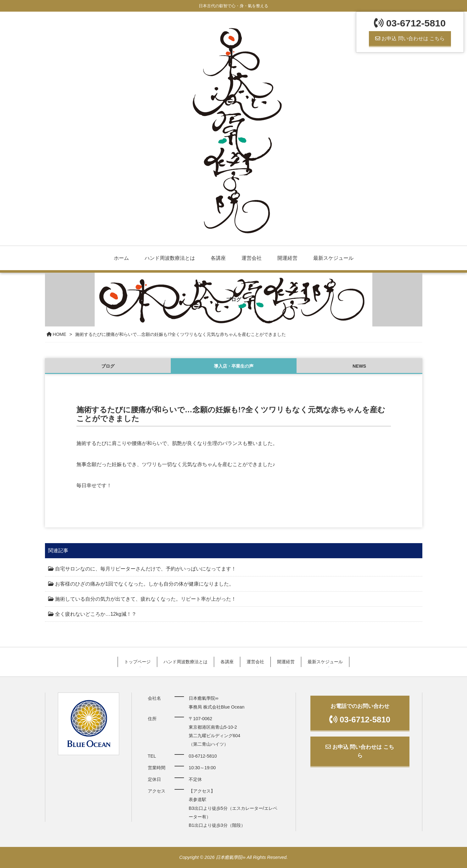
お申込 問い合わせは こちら (410, 39)
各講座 (218, 258)
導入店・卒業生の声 (234, 366)
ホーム (121, 258)
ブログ (108, 366)
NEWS (359, 366)
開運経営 (287, 258)
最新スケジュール (333, 258)
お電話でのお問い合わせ (360, 713)
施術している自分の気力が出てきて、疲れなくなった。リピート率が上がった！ (146, 599)
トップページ (137, 662)
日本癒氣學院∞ (231, 857)
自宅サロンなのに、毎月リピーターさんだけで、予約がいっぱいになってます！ (146, 569)
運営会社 (252, 258)
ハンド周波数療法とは (170, 258)
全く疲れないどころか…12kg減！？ (96, 614)
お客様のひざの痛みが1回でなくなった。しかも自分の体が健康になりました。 (145, 584)
